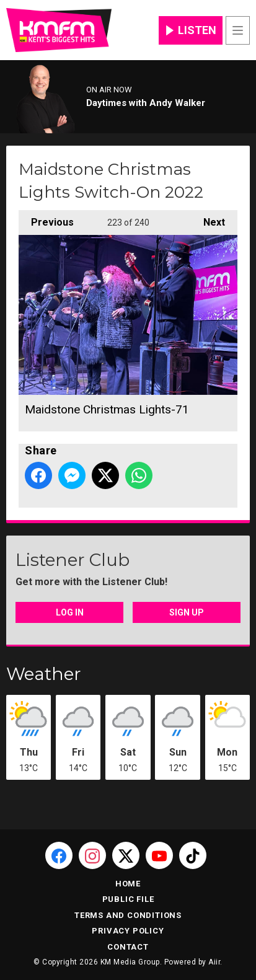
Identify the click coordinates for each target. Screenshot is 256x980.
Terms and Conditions (128, 915)
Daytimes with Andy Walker (146, 103)
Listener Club (73, 560)
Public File (128, 899)
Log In (70, 612)
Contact (128, 947)
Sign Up (187, 612)
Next (208, 219)
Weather (44, 674)
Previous (46, 219)
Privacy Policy (128, 931)
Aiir (214, 962)
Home (128, 884)
